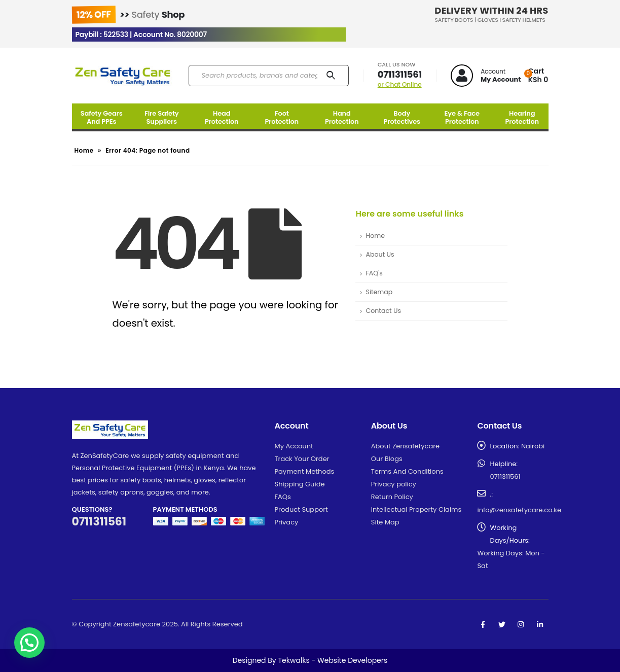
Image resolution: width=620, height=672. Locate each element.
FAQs (283, 497)
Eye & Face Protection (462, 117)
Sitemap (379, 292)
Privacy (287, 522)
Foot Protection (282, 117)
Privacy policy (394, 484)
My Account (294, 446)
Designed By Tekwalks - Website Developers (310, 660)
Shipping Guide (300, 484)
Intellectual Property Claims (416, 509)
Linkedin (540, 624)
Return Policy (392, 497)
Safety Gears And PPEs (102, 117)
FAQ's (374, 273)
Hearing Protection (522, 117)
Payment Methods (305, 471)
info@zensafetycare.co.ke (519, 510)
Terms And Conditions (407, 471)
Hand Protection (342, 117)
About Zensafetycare (405, 446)
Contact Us (383, 311)
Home (84, 150)
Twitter (502, 624)
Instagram (521, 624)
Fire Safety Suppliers (162, 117)
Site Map (385, 522)
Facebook (483, 624)
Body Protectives (402, 117)
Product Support (301, 509)
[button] (29, 643)
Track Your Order (302, 459)
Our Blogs (387, 459)
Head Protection (222, 117)
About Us (380, 254)
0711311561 (400, 74)
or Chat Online (400, 84)
